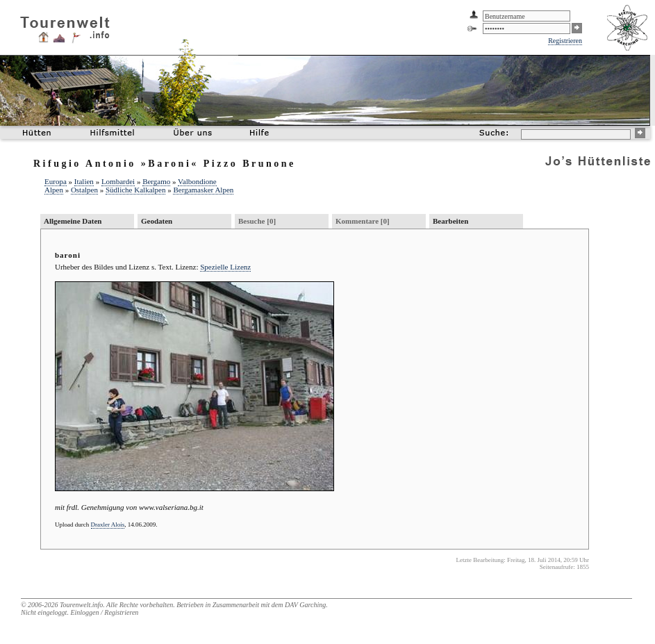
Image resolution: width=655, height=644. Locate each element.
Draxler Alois (108, 525)
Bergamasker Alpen (203, 190)
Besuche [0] (257, 221)
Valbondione (197, 181)
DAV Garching (305, 605)
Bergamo (156, 181)
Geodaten (157, 221)
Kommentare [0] (363, 221)
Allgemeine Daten (73, 221)
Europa (56, 181)
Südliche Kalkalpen (135, 190)
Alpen (54, 190)
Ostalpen (84, 190)
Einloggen (84, 612)
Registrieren (565, 41)
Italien (84, 181)
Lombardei (118, 181)
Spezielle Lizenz (225, 267)
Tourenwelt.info (81, 605)
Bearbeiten (450, 221)
